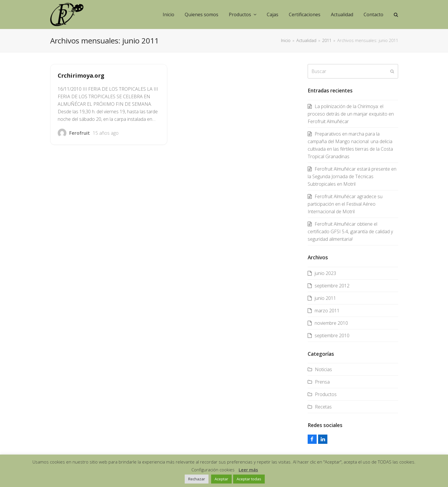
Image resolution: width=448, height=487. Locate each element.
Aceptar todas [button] (249, 479)
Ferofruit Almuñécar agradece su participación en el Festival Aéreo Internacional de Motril (345, 204)
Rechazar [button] (197, 479)
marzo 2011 (327, 311)
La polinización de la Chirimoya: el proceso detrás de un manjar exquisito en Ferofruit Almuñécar (351, 114)
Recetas (323, 407)
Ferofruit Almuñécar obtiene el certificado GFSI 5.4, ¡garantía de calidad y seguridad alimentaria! (350, 231)
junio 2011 (325, 298)
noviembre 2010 (331, 323)
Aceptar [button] (221, 479)
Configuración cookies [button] (213, 470)
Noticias (323, 369)
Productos (326, 394)
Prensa (322, 382)
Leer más (248, 470)
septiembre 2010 (332, 335)
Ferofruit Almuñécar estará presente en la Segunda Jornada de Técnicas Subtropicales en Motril (352, 176)
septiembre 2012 (332, 286)
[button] (396, 14)
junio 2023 (325, 273)
